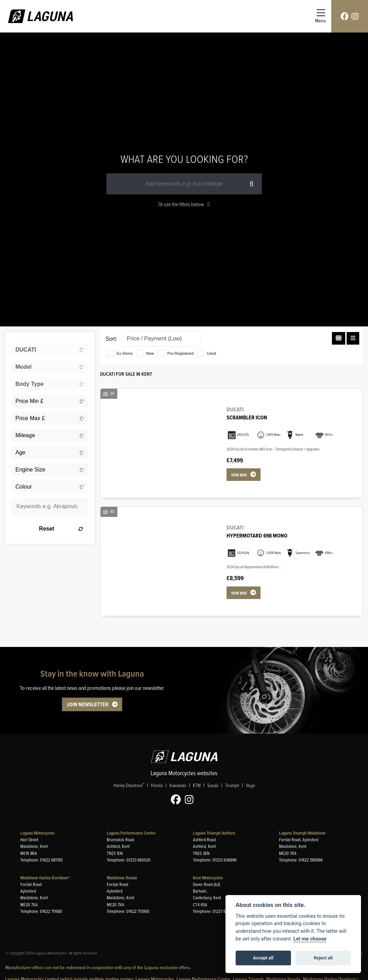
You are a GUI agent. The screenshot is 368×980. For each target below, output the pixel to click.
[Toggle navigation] (321, 16)
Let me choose (310, 939)
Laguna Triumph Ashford (214, 833)
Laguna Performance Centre (131, 833)
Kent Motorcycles (208, 878)
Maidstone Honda (122, 878)
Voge (250, 785)
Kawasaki (178, 785)
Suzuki (213, 785)
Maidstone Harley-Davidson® (45, 878)
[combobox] (50, 350)
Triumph (232, 785)
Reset (61, 529)
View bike (239, 475)
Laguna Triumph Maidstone (302, 833)
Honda (157, 785)
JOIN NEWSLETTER (88, 704)
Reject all (323, 958)
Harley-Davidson (129, 785)
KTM (197, 785)
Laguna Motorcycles (37, 833)
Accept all (263, 958)
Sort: (111, 339)
